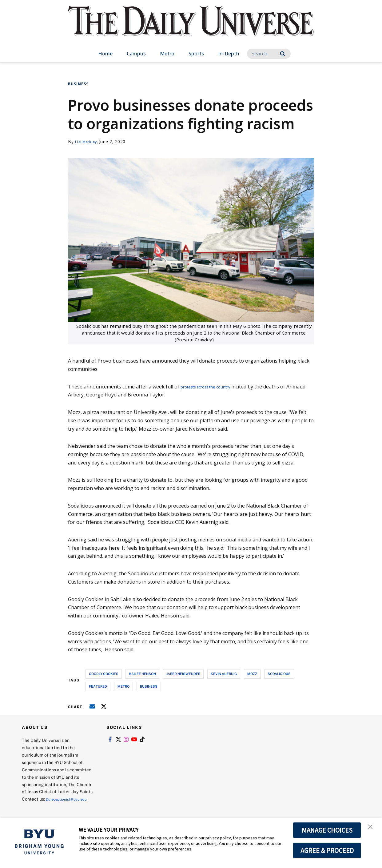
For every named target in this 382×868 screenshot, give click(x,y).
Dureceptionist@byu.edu (47, 806)
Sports (196, 54)
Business (78, 84)
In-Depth (229, 54)
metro (123, 686)
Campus (136, 54)
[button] (372, 829)
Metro (167, 54)
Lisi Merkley (88, 141)
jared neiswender (183, 674)
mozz (252, 674)
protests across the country (213, 387)
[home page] (191, 28)
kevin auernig (224, 674)
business (149, 686)
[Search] (269, 54)
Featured (98, 686)
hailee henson (142, 674)
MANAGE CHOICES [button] (327, 830)
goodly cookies (104, 674)
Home (105, 54)
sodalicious (279, 674)
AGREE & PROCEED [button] (327, 850)
